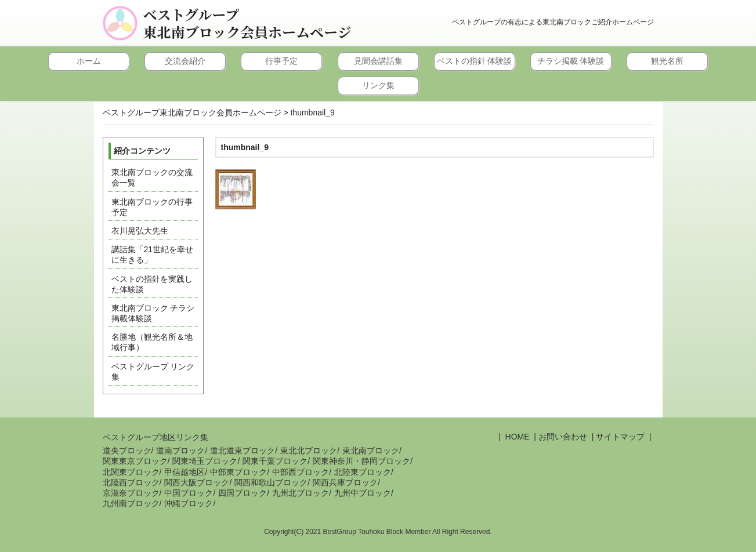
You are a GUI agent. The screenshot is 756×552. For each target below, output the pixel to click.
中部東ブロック (238, 472)
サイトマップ (620, 437)
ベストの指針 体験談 (475, 61)
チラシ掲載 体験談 (571, 61)
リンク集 (378, 85)
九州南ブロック (131, 503)
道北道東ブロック (243, 451)
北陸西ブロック (131, 482)
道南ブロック (180, 451)
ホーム (89, 61)
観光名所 (667, 61)
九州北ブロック (301, 493)
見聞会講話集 (378, 61)
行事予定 (281, 61)
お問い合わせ (563, 437)
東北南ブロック (371, 451)
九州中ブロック (363, 493)
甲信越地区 (185, 472)
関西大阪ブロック (197, 482)
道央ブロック (127, 451)
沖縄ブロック (189, 503)
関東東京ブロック (135, 461)
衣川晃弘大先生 (140, 231)
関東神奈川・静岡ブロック (361, 461)
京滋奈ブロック (131, 493)
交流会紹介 (185, 61)
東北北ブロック (309, 451)
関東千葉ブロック (275, 461)
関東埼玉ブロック (205, 461)
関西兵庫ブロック (345, 482)
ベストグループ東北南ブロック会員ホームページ (247, 23)
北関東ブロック (131, 472)
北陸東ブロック (363, 472)
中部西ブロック (301, 472)
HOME (516, 437)
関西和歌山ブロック (271, 482)
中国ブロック (189, 493)
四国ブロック (243, 493)
